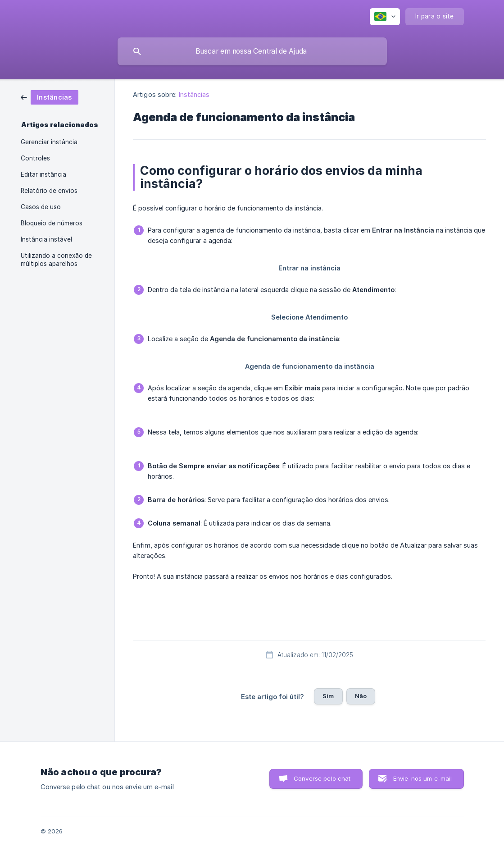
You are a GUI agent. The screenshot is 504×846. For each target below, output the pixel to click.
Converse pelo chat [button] (322, 778)
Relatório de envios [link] (49, 191)
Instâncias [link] (194, 94)
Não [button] (361, 696)
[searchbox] (252, 51)
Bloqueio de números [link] (52, 223)
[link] (50, 97)
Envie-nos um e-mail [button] (423, 778)
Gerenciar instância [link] (49, 142)
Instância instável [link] (46, 239)
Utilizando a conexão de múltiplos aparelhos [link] (56, 260)
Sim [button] (328, 696)
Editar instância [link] (43, 174)
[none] (385, 17)
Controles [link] (35, 158)
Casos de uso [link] (41, 207)
